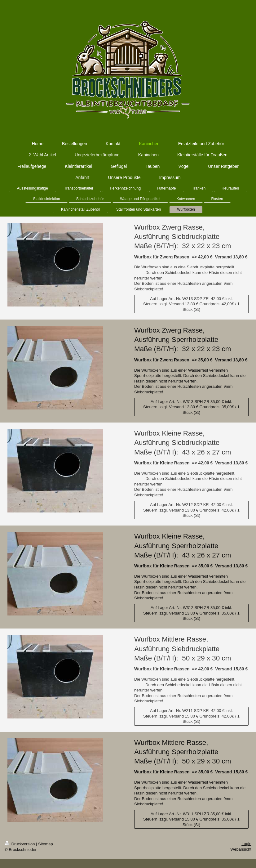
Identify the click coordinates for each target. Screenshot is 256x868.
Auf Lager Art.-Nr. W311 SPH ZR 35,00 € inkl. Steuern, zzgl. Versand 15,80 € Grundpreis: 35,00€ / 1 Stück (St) (191, 819)
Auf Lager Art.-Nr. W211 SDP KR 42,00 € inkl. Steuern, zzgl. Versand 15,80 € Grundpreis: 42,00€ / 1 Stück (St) (191, 716)
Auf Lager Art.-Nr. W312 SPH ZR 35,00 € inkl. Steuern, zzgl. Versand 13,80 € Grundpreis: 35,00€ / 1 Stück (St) (191, 613)
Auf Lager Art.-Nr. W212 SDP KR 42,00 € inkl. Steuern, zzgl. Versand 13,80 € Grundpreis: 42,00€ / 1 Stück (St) (191, 510)
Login (246, 844)
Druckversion (20, 844)
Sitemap (46, 844)
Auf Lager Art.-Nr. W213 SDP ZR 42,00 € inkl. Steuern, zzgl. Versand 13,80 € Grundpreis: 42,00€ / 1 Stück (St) (191, 304)
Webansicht (241, 849)
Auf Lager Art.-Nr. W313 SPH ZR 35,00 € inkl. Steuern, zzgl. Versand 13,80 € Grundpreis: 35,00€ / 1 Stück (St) (191, 407)
